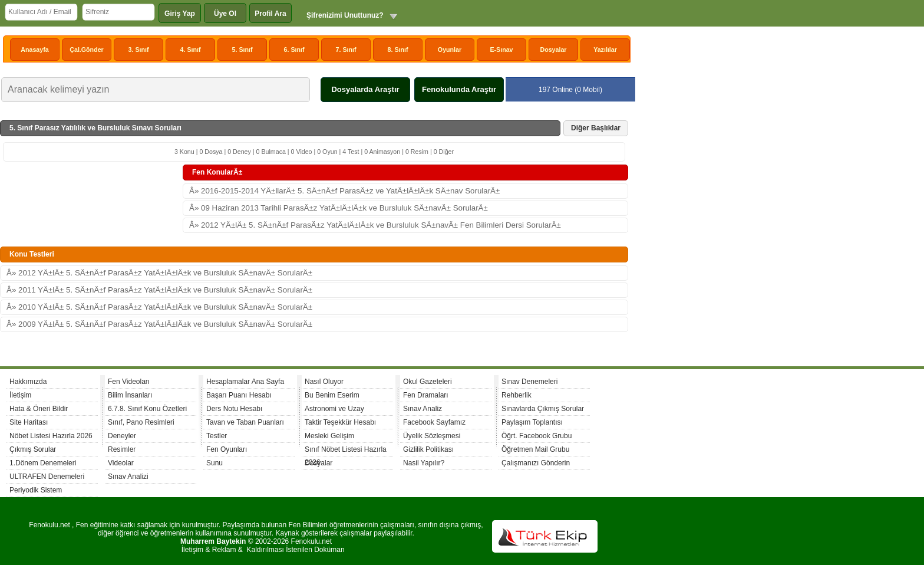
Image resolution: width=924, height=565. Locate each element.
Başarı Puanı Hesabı (239, 395)
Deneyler (122, 436)
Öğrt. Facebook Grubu (537, 436)
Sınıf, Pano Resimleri (141, 422)
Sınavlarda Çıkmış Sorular (543, 409)
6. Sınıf (294, 50)
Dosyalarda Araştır (365, 89)
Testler (217, 436)
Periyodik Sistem (36, 490)
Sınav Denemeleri (529, 382)
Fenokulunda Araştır (459, 89)
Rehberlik (517, 395)
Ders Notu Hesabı (234, 409)
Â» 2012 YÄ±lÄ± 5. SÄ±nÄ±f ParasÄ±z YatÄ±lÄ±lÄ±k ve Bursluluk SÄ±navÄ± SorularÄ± (159, 273)
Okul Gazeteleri (428, 382)
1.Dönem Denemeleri (43, 463)
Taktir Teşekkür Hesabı (340, 422)
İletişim (20, 395)
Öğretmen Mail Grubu (535, 449)
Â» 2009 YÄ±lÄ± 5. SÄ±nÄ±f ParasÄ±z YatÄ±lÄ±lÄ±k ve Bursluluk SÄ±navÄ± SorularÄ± (159, 324)
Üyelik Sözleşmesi (432, 436)
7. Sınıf (346, 50)
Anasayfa (34, 50)
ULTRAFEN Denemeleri (47, 477)
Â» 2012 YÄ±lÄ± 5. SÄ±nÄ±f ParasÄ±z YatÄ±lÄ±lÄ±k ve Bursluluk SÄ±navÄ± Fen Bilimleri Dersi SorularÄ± (375, 225)
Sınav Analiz (423, 409)
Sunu (214, 463)
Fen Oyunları (227, 449)
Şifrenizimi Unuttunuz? (345, 15)
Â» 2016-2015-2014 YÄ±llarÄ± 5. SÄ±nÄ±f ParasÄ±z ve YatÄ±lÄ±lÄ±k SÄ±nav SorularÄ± (344, 191)
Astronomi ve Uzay (334, 409)
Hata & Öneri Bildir (39, 409)
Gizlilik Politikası (428, 449)
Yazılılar (605, 50)
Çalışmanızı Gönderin (536, 463)
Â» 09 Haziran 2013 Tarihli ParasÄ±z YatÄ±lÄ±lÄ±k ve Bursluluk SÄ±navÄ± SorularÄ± (339, 208)
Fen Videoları (129, 382)
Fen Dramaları (426, 395)
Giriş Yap (180, 14)
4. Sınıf (191, 50)
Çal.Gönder (86, 50)
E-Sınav (501, 50)
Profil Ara (270, 14)
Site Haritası (29, 422)
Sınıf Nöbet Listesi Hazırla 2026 (346, 451)
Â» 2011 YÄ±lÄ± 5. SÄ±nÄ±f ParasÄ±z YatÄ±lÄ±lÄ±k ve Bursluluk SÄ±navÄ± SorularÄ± (159, 290)
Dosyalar (553, 50)
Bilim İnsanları (130, 395)
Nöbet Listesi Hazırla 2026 (51, 436)
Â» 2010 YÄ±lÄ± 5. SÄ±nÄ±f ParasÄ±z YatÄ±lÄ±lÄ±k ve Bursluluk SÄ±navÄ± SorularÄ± (159, 307)
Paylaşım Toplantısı (532, 422)
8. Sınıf (398, 50)
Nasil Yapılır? (424, 463)
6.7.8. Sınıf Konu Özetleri (147, 409)
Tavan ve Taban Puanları (245, 422)
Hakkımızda (28, 382)
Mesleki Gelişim (329, 436)
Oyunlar (450, 50)
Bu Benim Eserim (332, 395)
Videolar (121, 463)
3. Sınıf (139, 50)
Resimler (122, 449)
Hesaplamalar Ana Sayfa (245, 382)
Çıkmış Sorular (33, 449)
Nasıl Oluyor (324, 382)
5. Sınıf (242, 50)
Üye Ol (225, 14)
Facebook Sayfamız (434, 422)
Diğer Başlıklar (596, 128)
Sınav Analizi (128, 477)
